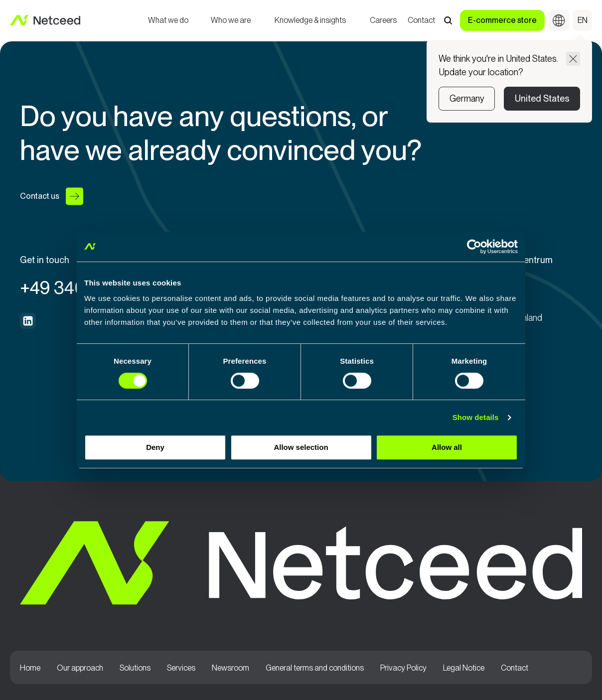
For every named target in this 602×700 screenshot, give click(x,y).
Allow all (447, 447)
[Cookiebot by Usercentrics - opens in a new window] (474, 247)
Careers (383, 21)
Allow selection (301, 447)
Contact (421, 21)
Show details (476, 417)
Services (181, 668)
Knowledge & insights (310, 21)
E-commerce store (502, 20)
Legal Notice (464, 668)
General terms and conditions (315, 668)
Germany (467, 98)
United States (542, 98)
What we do (168, 21)
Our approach (80, 668)
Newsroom (230, 668)
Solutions (135, 668)
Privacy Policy (403, 668)
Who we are (231, 21)
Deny (155, 447)
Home (30, 668)
